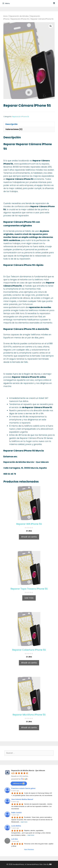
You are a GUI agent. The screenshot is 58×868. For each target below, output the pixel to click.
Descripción (11, 124)
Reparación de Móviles (19, 16)
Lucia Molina (16, 826)
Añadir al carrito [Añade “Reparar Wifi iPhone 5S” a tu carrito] (29, 537)
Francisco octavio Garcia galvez (23, 788)
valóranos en (19, 784)
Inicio (6, 16)
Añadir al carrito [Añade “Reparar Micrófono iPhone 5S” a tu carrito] (29, 728)
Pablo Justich (16, 813)
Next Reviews (29, 849)
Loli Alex (15, 839)
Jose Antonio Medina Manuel (22, 799)
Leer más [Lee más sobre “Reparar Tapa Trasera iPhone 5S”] (29, 598)
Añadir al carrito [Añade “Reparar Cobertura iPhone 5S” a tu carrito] (29, 663)
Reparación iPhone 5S (20, 19)
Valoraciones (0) (14, 129)
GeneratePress (33, 864)
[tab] (29, 124)
